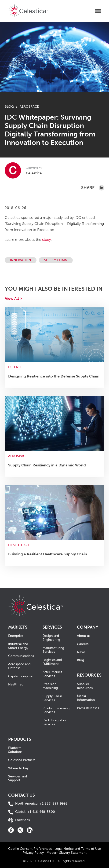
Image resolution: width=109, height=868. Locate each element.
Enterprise (16, 636)
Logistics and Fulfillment (52, 662)
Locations (22, 820)
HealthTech (17, 684)
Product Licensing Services (56, 710)
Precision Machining (50, 686)
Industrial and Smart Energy (18, 646)
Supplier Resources (85, 686)
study (47, 240)
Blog (80, 660)
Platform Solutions (15, 750)
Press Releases (88, 708)
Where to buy (18, 768)
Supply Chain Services (52, 698)
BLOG (9, 107)
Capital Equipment (22, 676)
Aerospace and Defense (19, 666)
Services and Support (18, 778)
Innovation (21, 260)
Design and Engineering (51, 638)
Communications (21, 656)
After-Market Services (52, 674)
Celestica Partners (22, 760)
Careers (83, 644)
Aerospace (29, 107)
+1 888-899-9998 (41, 804)
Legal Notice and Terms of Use (78, 849)
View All (12, 299)
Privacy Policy (33, 853)
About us (84, 636)
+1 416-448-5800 (35, 812)
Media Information (86, 698)
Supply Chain (56, 260)
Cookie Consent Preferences (30, 849)
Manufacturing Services (53, 650)
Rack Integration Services (55, 722)
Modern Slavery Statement (67, 853)
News (81, 652)
